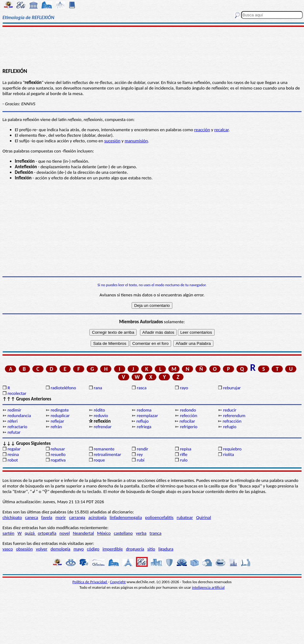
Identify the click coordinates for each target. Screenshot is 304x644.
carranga (77, 517)
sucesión (112, 141)
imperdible (113, 549)
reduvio (101, 416)
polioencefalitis (159, 517)
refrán (56, 427)
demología (60, 549)
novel (65, 533)
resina (13, 454)
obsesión (24, 549)
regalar (14, 449)
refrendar (103, 427)
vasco (8, 549)
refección (189, 416)
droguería (135, 549)
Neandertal (83, 533)
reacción (202, 130)
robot (13, 460)
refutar (14, 432)
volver (41, 549)
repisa (186, 449)
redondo (188, 410)
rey (140, 454)
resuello (58, 454)
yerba (141, 533)
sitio (151, 549)
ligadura (166, 549)
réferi (12, 421)
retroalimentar (107, 454)
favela (47, 517)
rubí (141, 460)
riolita (228, 454)
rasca (142, 388)
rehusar (58, 449)
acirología (97, 517)
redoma (144, 410)
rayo (184, 388)
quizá (30, 533)
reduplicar (60, 416)
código (93, 549)
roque (99, 460)
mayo (78, 549)
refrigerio (189, 427)
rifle (184, 454)
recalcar (221, 130)
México (104, 533)
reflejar (57, 421)
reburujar (232, 388)
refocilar (187, 421)
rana (98, 388)
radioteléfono (63, 388)
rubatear (185, 517)
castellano (123, 533)
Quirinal (204, 517)
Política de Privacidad (90, 582)
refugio (230, 427)
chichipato (12, 517)
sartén (8, 533)
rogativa (58, 460)
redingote (60, 410)
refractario (17, 427)
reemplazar (148, 416)
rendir (143, 449)
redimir (14, 410)
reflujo (142, 421)
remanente (104, 449)
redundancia (19, 416)
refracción (232, 421)
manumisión (136, 141)
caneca (31, 517)
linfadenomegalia (126, 517)
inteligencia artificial (208, 587)
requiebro (232, 449)
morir (61, 517)
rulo (184, 460)
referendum (234, 416)
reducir (230, 410)
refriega (144, 427)
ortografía (47, 533)
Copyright (118, 582)
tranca (155, 533)
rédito (99, 410)
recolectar (17, 393)
